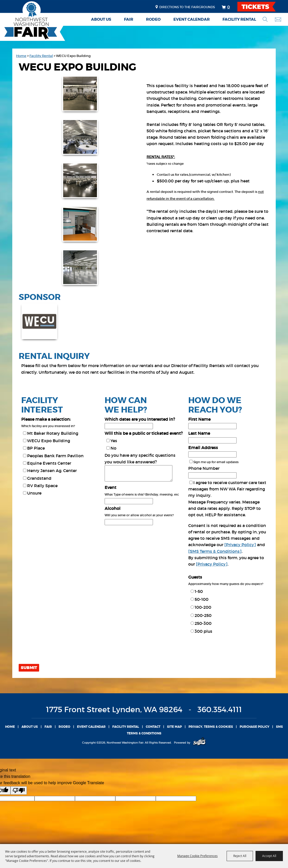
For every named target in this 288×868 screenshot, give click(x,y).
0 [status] (229, 7)
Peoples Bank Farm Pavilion (55, 456)
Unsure (34, 493)
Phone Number (204, 468)
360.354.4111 (220, 709)
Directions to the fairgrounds (187, 7)
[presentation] (58, 651)
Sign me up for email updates (216, 462)
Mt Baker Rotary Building (53, 433)
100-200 (203, 607)
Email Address (203, 448)
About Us (101, 19)
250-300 (203, 623)
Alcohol (113, 508)
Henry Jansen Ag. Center (52, 471)
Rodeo (153, 19)
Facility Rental (239, 19)
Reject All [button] (240, 856)
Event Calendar (192, 19)
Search (265, 19)
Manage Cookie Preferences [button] (197, 856)
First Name (199, 419)
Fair (129, 19)
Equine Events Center (49, 463)
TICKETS (261, 7)
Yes (114, 441)
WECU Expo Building (49, 441)
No (113, 448)
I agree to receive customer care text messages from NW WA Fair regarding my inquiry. (227, 489)
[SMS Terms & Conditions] (215, 551)
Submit (29, 668)
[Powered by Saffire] (199, 743)
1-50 (199, 591)
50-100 (202, 599)
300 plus (203, 631)
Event (110, 487)
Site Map (174, 727)
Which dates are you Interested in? (140, 419)
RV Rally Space (42, 486)
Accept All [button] (269, 856)
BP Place (36, 448)
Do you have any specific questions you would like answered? (140, 458)
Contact (153, 727)
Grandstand (39, 478)
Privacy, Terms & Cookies (211, 727)
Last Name (199, 433)
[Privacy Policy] (240, 545)
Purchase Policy (254, 727)
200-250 (203, 615)
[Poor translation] (19, 790)
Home (21, 56)
